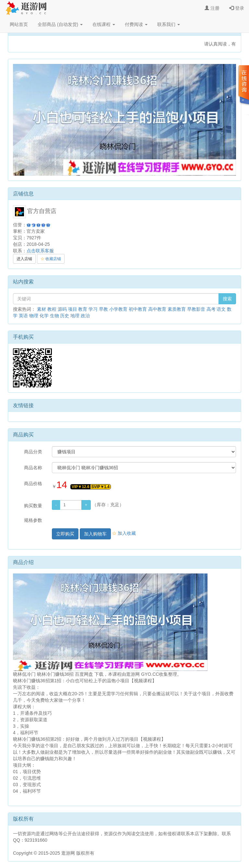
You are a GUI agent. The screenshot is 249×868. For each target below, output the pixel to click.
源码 (62, 309)
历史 (65, 316)
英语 (23, 316)
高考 (211, 309)
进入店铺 (24, 259)
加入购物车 (95, 534)
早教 (103, 309)
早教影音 (196, 309)
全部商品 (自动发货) (60, 24)
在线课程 (104, 24)
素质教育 (177, 309)
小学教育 (118, 309)
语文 (221, 309)
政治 (85, 316)
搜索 (227, 299)
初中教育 (138, 309)
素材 (41, 309)
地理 (75, 316)
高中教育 (157, 309)
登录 (237, 8)
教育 (83, 309)
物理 (34, 316)
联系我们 (169, 24)
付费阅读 (136, 24)
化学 (44, 316)
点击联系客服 (40, 251)
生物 (54, 316)
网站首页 (19, 24)
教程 (52, 309)
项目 (73, 309)
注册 (212, 8)
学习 (93, 309)
